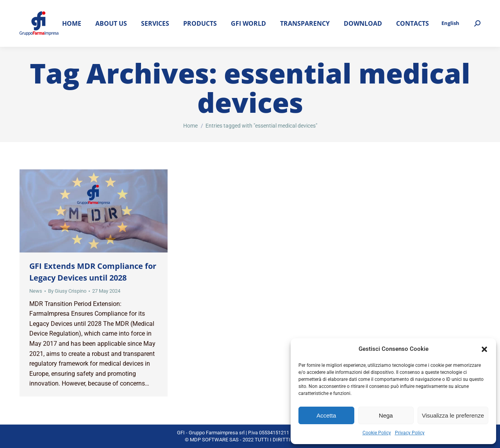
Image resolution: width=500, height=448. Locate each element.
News (36, 291)
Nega (386, 415)
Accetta (326, 415)
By (67, 291)
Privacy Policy (410, 433)
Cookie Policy (377, 433)
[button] (484, 349)
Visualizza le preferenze (453, 415)
